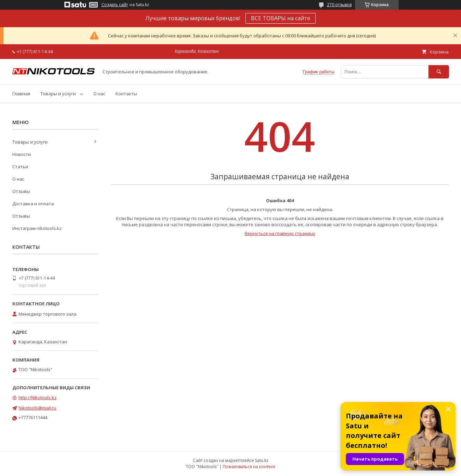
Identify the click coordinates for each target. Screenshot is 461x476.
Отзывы (21, 191)
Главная (21, 94)
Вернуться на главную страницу (280, 233)
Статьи (20, 167)
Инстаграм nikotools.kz (37, 228)
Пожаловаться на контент (249, 467)
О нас (99, 94)
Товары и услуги (58, 94)
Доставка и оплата (33, 204)
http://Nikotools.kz (38, 398)
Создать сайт (115, 5)
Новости (22, 154)
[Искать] (439, 72)
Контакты (126, 94)
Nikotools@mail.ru (37, 408)
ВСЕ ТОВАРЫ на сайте (281, 18)
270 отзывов (339, 5)
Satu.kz (262, 460)
